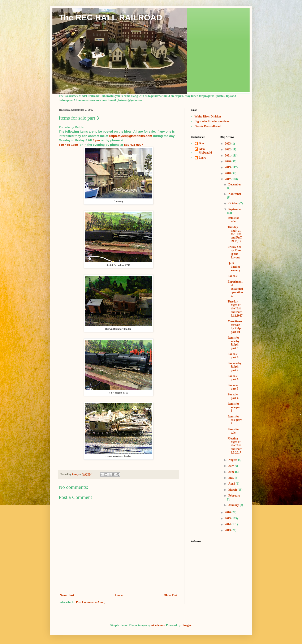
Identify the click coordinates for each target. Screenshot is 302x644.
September (235, 209)
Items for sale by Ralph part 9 (233, 343)
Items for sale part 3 (235, 407)
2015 (228, 518)
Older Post (171, 595)
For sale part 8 (233, 356)
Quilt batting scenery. (234, 267)
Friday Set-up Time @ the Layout (235, 252)
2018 (228, 173)
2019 (228, 167)
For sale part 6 (233, 378)
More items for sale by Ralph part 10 (235, 327)
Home (119, 595)
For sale (233, 276)
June (232, 472)
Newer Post (67, 595)
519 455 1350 (68, 145)
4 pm (96, 140)
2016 (228, 512)
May (232, 478)
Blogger (186, 625)
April (232, 484)
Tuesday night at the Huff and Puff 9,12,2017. (235, 309)
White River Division (208, 117)
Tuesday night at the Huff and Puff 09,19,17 (235, 234)
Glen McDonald (205, 151)
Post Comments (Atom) (91, 602)
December (235, 184)
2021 (228, 156)
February (234, 496)
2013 (228, 530)
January (234, 505)
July (231, 466)
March (233, 490)
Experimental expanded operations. (235, 289)
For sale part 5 (233, 387)
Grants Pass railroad (208, 126)
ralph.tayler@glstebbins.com (131, 136)
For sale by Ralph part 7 (234, 367)
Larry (203, 158)
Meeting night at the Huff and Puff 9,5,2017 (235, 446)
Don (201, 143)
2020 (228, 161)
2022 (228, 149)
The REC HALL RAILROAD (110, 18)
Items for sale (233, 220)
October (234, 203)
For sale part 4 (233, 396)
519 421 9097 (133, 145)
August (233, 460)
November (235, 194)
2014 (228, 524)
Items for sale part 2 (235, 420)
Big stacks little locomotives (212, 121)
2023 (228, 144)
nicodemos (158, 625)
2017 (228, 179)
